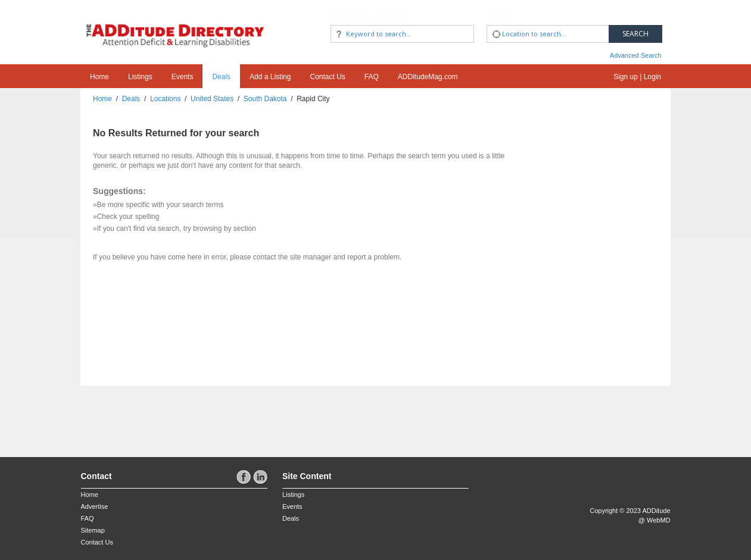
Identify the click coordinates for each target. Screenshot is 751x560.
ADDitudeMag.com (428, 77)
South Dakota (265, 99)
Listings (140, 77)
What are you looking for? (368, 18)
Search (635, 34)
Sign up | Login (637, 77)
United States (212, 99)
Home (99, 77)
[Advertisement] (151, 415)
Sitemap (93, 530)
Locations (165, 99)
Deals (221, 77)
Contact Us (327, 77)
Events (183, 77)
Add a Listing (270, 77)
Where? (502, 18)
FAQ (372, 77)
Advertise (95, 506)
